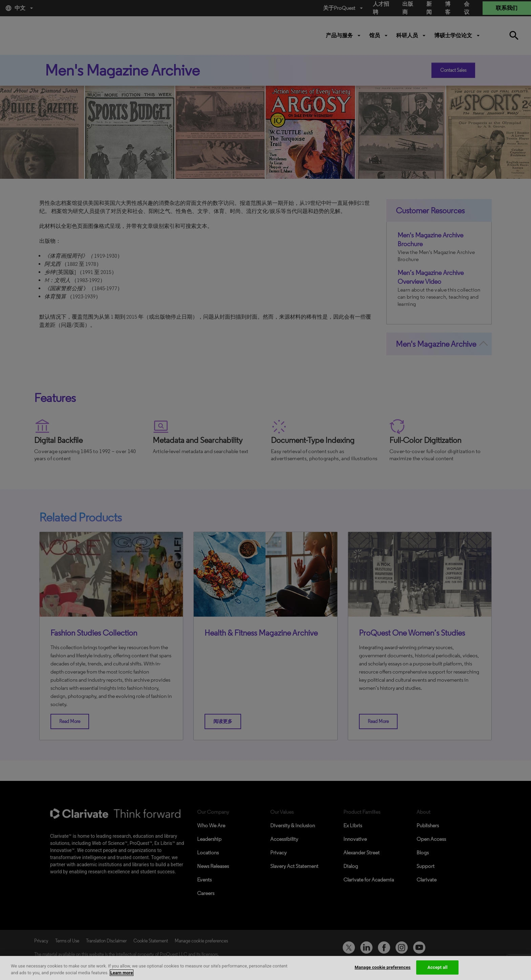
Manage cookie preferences (383, 967)
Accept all (437, 967)
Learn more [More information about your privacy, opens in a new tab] (122, 973)
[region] (265, 968)
